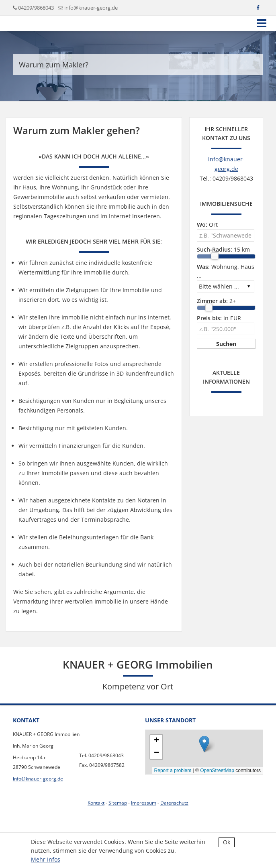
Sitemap (118, 803)
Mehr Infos (46, 859)
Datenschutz (174, 803)
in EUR (219, 318)
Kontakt (96, 803)
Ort (207, 225)
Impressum (144, 803)
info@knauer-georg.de (91, 8)
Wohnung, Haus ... (226, 271)
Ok (227, 842)
